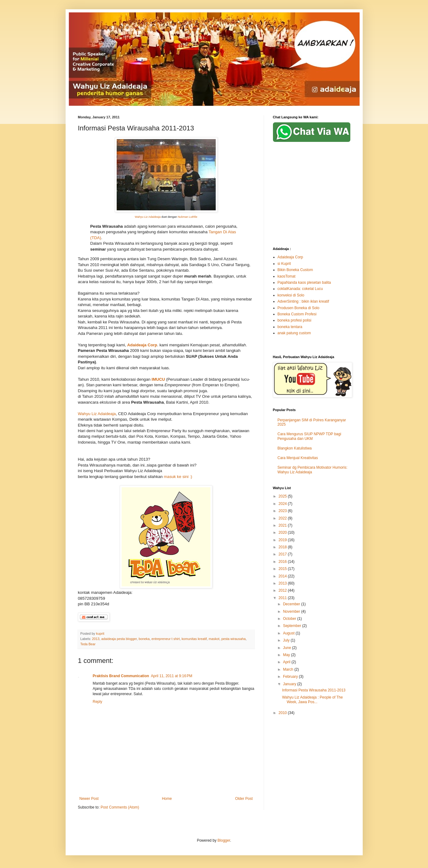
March (289, 669)
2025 (283, 496)
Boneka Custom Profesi (297, 314)
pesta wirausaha (233, 639)
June (287, 648)
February (291, 677)
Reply (98, 702)
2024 (283, 504)
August (289, 633)
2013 (96, 639)
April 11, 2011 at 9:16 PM (172, 676)
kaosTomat (287, 276)
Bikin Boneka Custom (295, 270)
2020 (283, 533)
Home (167, 799)
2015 (283, 569)
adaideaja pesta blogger (119, 639)
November (292, 612)
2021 (283, 525)
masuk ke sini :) (177, 477)
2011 (283, 598)
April (287, 662)
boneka (144, 639)
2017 (283, 554)
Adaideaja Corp (290, 257)
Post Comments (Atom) (120, 807)
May (287, 655)
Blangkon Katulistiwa (295, 448)
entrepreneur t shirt (165, 639)
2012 (283, 590)
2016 (283, 562)
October (290, 619)
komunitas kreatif (194, 639)
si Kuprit (284, 264)
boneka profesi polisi (294, 320)
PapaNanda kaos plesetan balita (304, 283)
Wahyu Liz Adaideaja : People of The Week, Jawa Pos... (312, 699)
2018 (283, 547)
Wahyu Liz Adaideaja (148, 217)
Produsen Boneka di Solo (298, 308)
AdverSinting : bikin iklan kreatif (303, 301)
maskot (214, 639)
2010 (283, 713)
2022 (283, 518)
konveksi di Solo (291, 295)
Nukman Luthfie (187, 217)
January (290, 684)
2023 (283, 511)
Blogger (224, 840)
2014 (283, 576)
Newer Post (89, 799)
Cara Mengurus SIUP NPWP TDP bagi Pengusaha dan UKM (309, 436)
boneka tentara (290, 327)
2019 (283, 540)
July (287, 640)
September (292, 626)
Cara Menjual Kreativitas (298, 458)
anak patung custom (294, 333)
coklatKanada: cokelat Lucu (300, 289)
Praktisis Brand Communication (121, 676)
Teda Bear (88, 644)
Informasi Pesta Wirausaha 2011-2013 (314, 690)
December (292, 604)
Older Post (244, 799)
